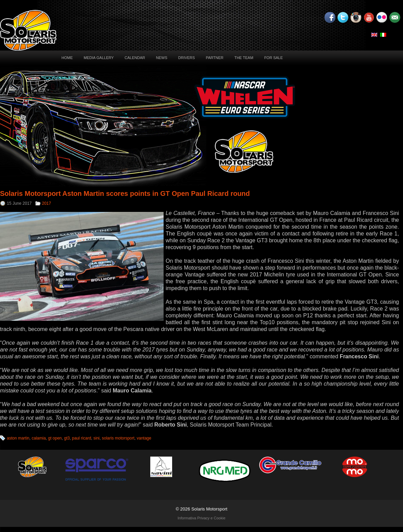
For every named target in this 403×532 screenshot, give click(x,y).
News (162, 58)
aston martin (18, 438)
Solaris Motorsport (209, 509)
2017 (47, 203)
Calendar (135, 58)
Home (67, 58)
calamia (39, 438)
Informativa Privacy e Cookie (201, 518)
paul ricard (82, 438)
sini (97, 438)
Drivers (187, 58)
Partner (215, 58)
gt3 (67, 438)
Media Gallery (99, 58)
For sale (274, 58)
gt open (55, 438)
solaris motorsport (118, 438)
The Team (244, 58)
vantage (144, 438)
